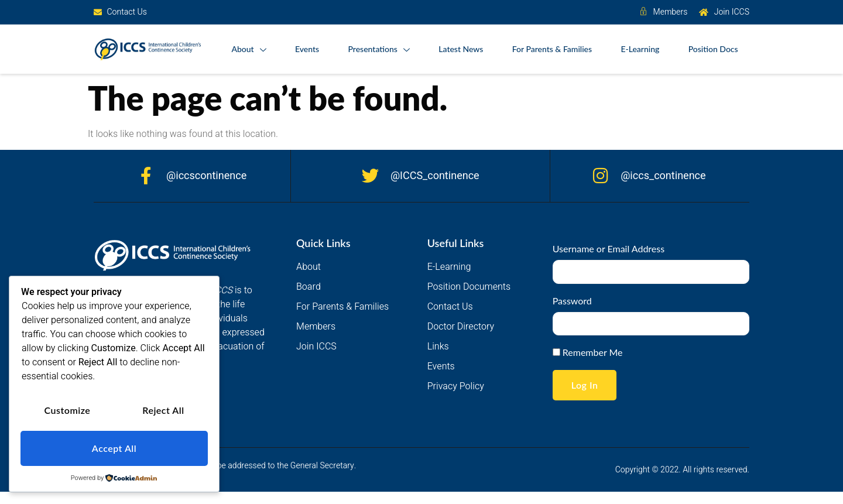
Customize (67, 411)
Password (572, 301)
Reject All (163, 411)
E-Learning (639, 49)
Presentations (377, 50)
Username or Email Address (609, 249)
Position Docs (713, 49)
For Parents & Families (551, 49)
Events (305, 49)
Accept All (114, 449)
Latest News (460, 49)
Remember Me (588, 353)
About (246, 50)
